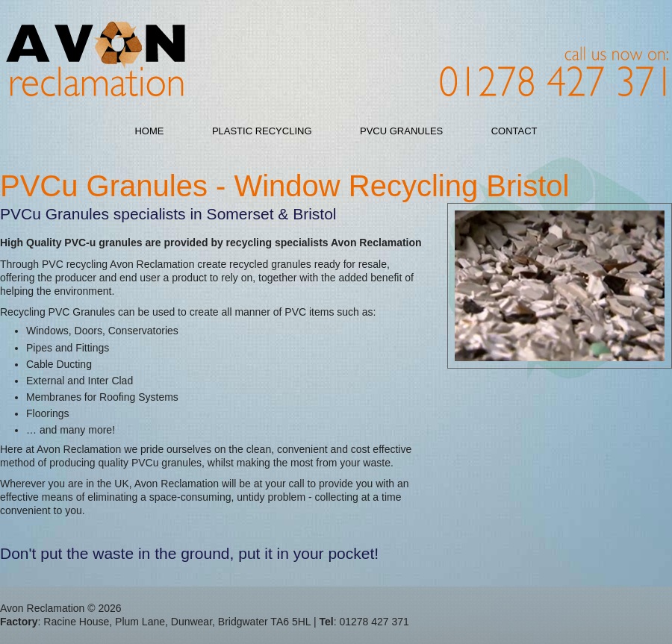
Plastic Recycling (262, 131)
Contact (514, 131)
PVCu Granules (401, 131)
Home (149, 131)
